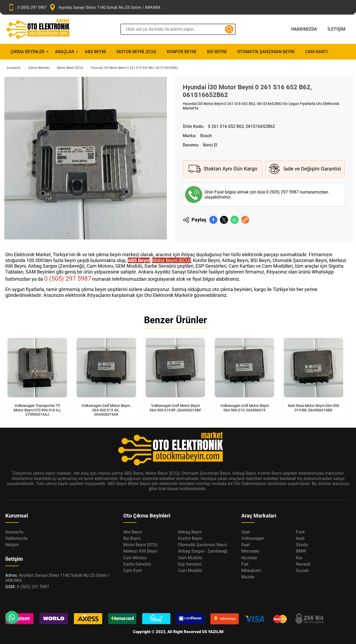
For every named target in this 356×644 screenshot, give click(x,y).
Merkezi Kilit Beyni (140, 550)
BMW (301, 550)
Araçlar (65, 52)
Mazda (248, 576)
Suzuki (302, 569)
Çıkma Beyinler (27, 52)
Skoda (302, 544)
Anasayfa (14, 68)
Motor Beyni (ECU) (136, 52)
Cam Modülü (190, 569)
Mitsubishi (251, 569)
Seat (245, 544)
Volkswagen (253, 537)
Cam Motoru (135, 557)
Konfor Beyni (182, 52)
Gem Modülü (190, 557)
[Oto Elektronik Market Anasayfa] (43, 29)
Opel (245, 531)
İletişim (336, 29)
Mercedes (250, 550)
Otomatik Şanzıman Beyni (266, 52)
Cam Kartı (317, 52)
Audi (300, 537)
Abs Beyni (95, 52)
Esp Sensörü (190, 563)
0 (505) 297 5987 (283, 192)
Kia (299, 557)
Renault (303, 563)
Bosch (206, 136)
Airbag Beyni (190, 531)
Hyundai (249, 557)
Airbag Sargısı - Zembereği (203, 550)
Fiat (245, 563)
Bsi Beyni (217, 52)
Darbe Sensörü (137, 563)
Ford (300, 531)
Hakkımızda (304, 29)
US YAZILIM (213, 631)
